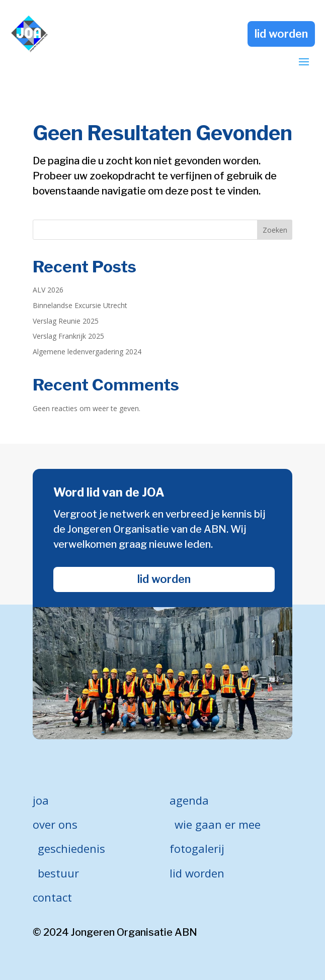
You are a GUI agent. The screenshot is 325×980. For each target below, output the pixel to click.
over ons (55, 824)
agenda (189, 800)
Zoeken (275, 230)
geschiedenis (71, 848)
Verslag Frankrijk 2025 (68, 336)
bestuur (58, 873)
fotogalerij (197, 848)
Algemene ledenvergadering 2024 (87, 352)
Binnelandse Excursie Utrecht (80, 305)
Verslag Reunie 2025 (66, 321)
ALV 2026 (48, 290)
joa (41, 800)
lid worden (281, 34)
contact (52, 897)
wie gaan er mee (218, 824)
